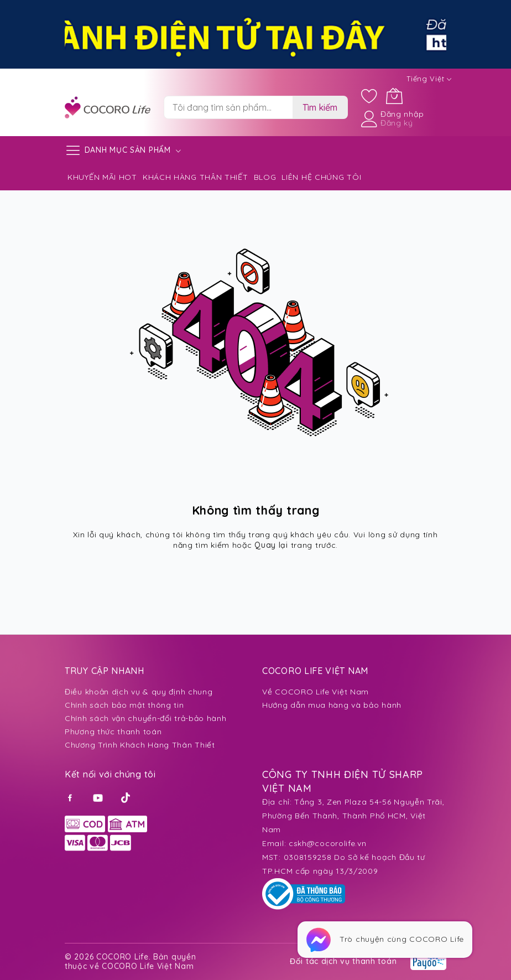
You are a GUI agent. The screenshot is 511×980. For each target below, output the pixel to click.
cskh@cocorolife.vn (328, 843)
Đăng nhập (402, 114)
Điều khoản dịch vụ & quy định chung (139, 692)
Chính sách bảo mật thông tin (124, 705)
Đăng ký (397, 123)
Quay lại (271, 545)
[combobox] (228, 107)
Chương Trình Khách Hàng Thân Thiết (140, 745)
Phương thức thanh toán (113, 732)
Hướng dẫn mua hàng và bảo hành (332, 705)
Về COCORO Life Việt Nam (316, 692)
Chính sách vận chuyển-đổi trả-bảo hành (146, 718)
